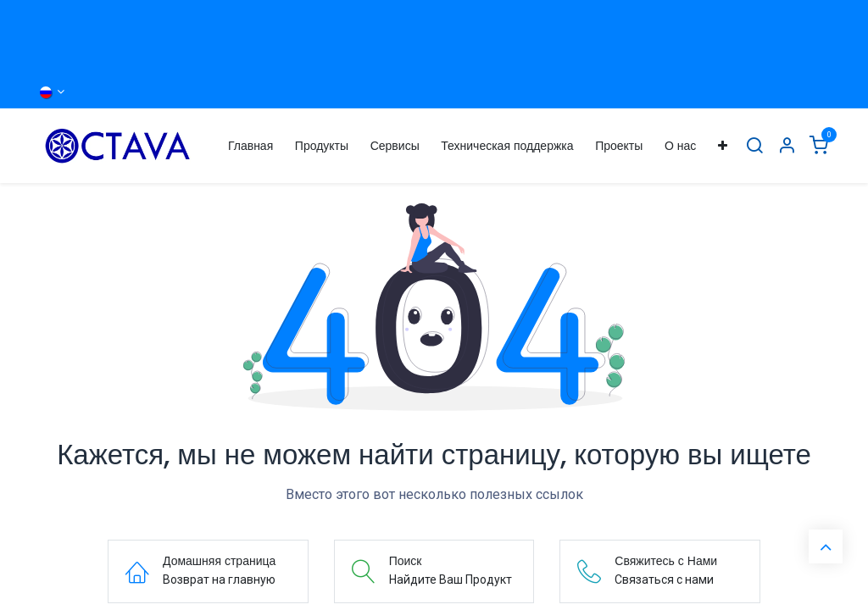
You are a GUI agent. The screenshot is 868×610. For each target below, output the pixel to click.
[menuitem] (250, 146)
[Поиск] (754, 146)
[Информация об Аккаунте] (787, 146)
